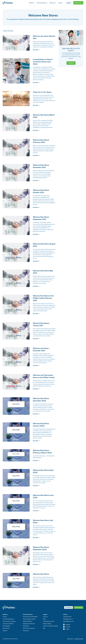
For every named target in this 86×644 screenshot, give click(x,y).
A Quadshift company (79, 639)
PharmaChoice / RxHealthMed (30, 617)
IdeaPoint (5, 631)
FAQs (44, 619)
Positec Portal (79, 607)
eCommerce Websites (8, 624)
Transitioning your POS (48, 621)
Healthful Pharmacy (28, 621)
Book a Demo (78, 3)
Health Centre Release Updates (51, 626)
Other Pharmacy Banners (29, 628)
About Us (45, 617)
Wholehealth (26, 626)
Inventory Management (8, 619)
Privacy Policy (70, 639)
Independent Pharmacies (29, 624)
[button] (32, 3)
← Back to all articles (8, 31)
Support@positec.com (69, 621)
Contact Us (71, 63)
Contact (60, 3)
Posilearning (69, 607)
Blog (44, 628)
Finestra (5, 617)
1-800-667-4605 (67, 617)
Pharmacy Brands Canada (29, 619)
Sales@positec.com (68, 619)
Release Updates (47, 624)
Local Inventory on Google (9, 621)
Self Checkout (6, 628)
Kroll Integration (6, 626)
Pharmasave (26, 631)
